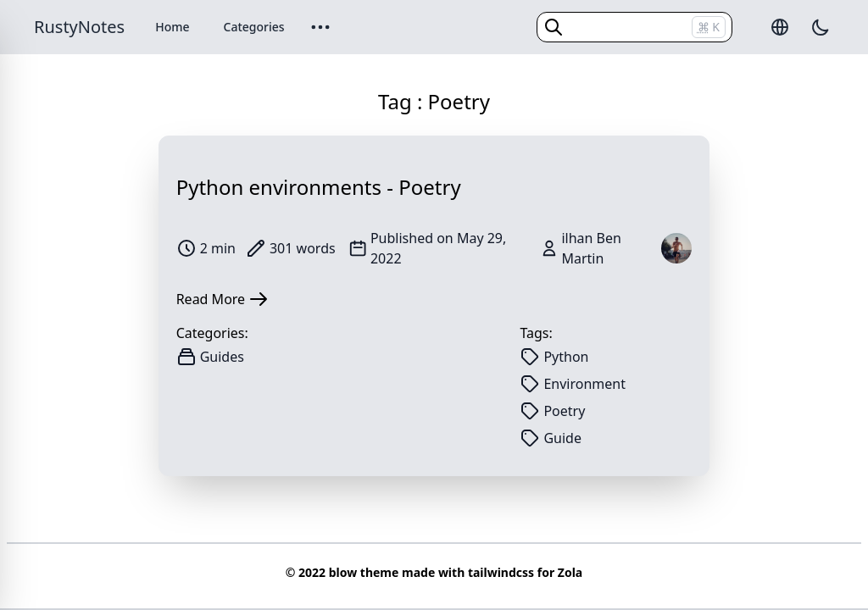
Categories (254, 27)
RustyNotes (79, 27)
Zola (570, 572)
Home (172, 27)
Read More (223, 299)
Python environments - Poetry (319, 187)
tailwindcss (501, 572)
